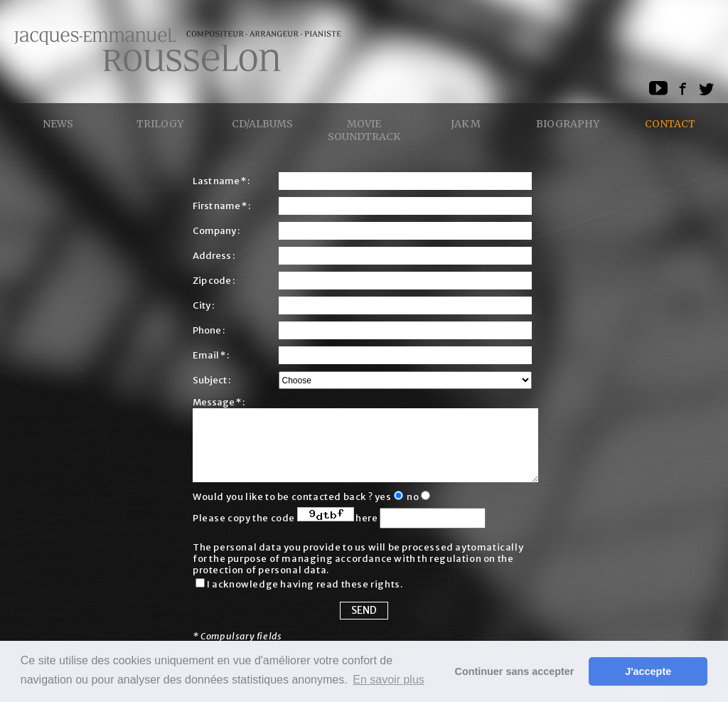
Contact (670, 124)
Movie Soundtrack (364, 130)
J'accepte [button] (648, 671)
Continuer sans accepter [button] (515, 671)
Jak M (466, 124)
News (58, 124)
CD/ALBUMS (262, 124)
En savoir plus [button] (389, 680)
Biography (568, 124)
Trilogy (160, 124)
